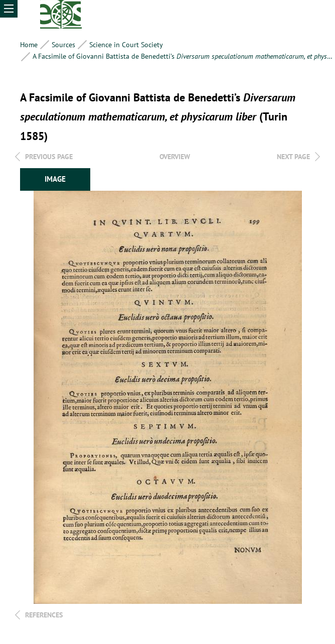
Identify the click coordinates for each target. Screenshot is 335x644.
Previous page (49, 157)
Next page (293, 157)
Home (29, 45)
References (44, 615)
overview (175, 157)
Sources (63, 45)
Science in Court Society (126, 45)
